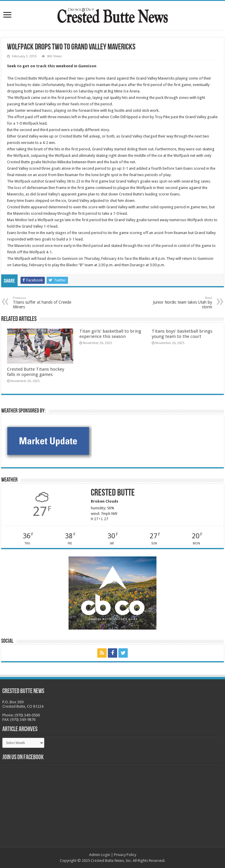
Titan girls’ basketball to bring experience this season (110, 334)
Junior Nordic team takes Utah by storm (182, 303)
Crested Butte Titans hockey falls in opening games (36, 372)
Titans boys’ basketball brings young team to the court (182, 334)
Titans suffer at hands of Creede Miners (43, 303)
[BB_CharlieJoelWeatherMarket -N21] (48, 441)
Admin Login (100, 855)
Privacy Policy (125, 855)
